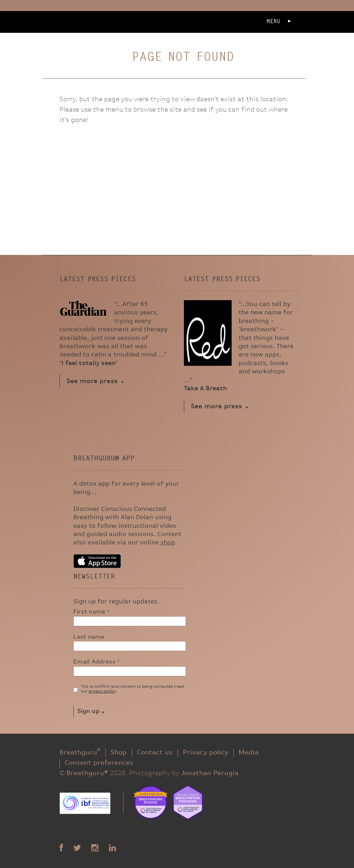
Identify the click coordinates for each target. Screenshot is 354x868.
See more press (92, 381)
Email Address (96, 662)
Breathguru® (83, 31)
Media (249, 752)
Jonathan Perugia (210, 773)
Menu (273, 21)
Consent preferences (99, 763)
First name (91, 612)
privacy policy (101, 691)
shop (168, 542)
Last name (89, 637)
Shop (119, 752)
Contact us (155, 752)
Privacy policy (206, 752)
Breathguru (80, 752)
